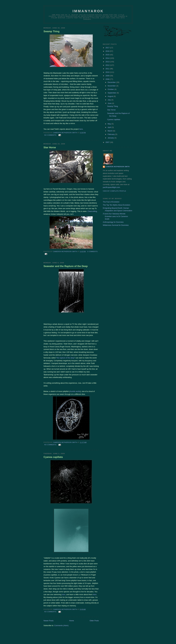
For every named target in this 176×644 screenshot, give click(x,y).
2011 (108, 69)
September (112, 93)
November (112, 86)
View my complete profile (114, 191)
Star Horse (50, 147)
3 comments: (93, 252)
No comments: (51, 135)
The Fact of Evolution (111, 202)
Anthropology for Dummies (113, 222)
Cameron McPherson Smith (118, 167)
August (111, 96)
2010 (108, 72)
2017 (108, 48)
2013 (108, 62)
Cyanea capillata (53, 457)
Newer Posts (49, 621)
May (110, 124)
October (111, 89)
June (110, 103)
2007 (108, 142)
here (81, 129)
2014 (108, 58)
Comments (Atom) (61, 625)
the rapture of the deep (66, 358)
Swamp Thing (51, 31)
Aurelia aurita (75, 391)
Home (72, 621)
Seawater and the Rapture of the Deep (66, 266)
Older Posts (94, 621)
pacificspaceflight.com (111, 187)
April (110, 127)
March (110, 131)
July (109, 100)
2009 (108, 76)
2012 (108, 65)
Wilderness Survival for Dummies (116, 225)
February (111, 134)
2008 (108, 79)
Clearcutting (92, 211)
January (111, 138)
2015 (108, 55)
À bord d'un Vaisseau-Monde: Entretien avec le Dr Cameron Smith (115, 216)
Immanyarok (88, 11)
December (112, 82)
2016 (108, 51)
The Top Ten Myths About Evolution (117, 205)
